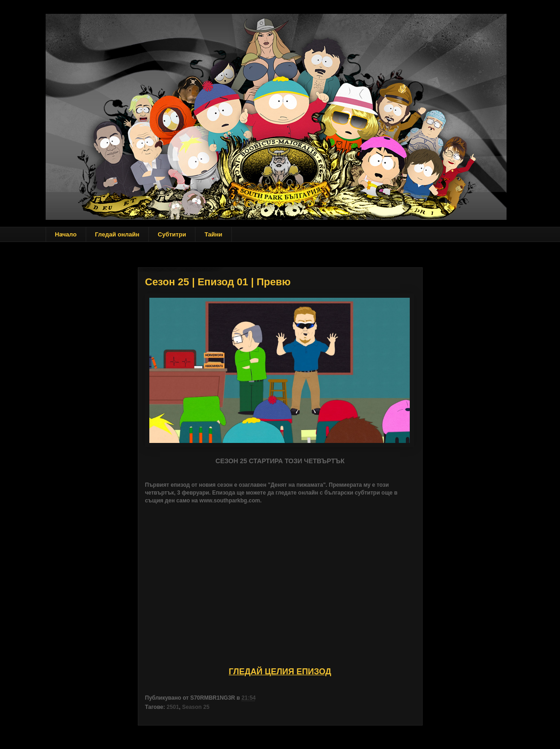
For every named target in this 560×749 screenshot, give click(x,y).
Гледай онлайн (117, 234)
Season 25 (196, 707)
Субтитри (172, 234)
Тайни (214, 234)
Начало (66, 234)
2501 (173, 707)
